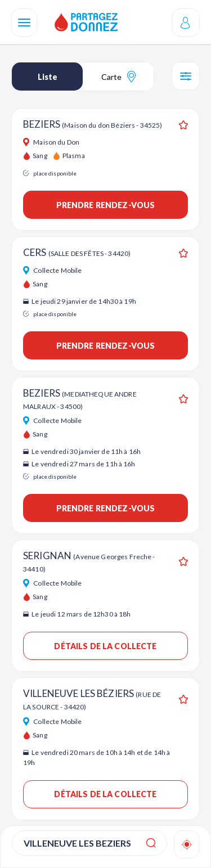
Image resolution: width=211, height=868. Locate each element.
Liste (48, 77)
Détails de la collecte (105, 646)
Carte (118, 77)
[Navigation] (24, 23)
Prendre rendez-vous (106, 205)
